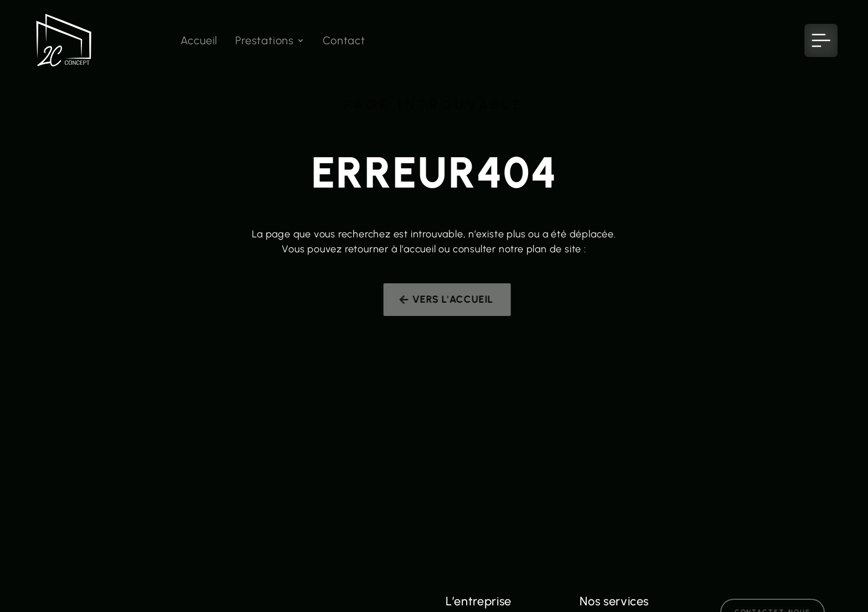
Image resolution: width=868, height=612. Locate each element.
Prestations (265, 42)
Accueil (199, 42)
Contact (344, 42)
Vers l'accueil (458, 299)
